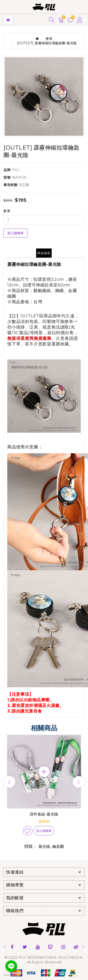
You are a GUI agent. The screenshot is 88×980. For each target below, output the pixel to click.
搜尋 (49, 39)
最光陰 (44, 847)
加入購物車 (15, 233)
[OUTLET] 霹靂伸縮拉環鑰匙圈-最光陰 (47, 43)
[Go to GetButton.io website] (11, 975)
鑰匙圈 (58, 847)
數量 (7, 211)
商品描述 (44, 253)
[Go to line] (11, 966)
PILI (16, 170)
